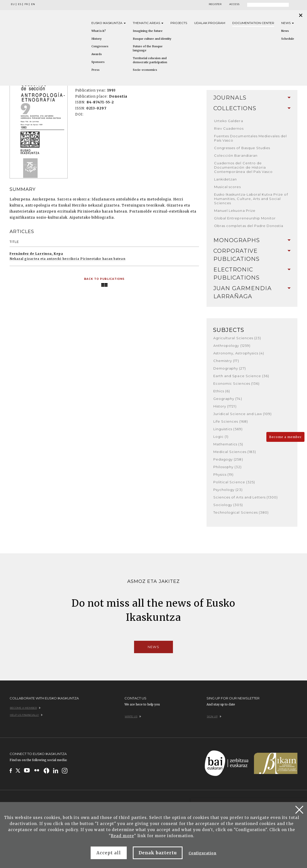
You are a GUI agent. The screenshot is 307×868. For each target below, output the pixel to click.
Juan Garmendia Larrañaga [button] (252, 292)
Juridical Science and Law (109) (242, 414)
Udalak (210, 23)
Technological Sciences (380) (241, 512)
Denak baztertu (158, 853)
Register (215, 4)
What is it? (99, 31)
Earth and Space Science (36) (241, 376)
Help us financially (26, 715)
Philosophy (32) (227, 467)
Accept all (109, 853)
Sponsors (98, 62)
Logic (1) (221, 437)
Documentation (253, 23)
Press (95, 70)
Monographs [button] (252, 240)
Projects (179, 23)
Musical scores (227, 187)
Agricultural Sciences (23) (237, 338)
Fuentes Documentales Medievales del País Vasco (250, 138)
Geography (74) (228, 399)
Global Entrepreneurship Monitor (245, 218)
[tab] (252, 98)
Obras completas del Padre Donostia (249, 226)
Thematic (148, 23)
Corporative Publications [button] (252, 255)
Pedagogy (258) (228, 459)
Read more (122, 836)
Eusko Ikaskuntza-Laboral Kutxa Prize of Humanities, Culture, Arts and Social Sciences (251, 199)
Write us (133, 716)
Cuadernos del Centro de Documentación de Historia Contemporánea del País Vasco (243, 167)
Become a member (285, 437)
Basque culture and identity (152, 39)
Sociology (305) (228, 505)
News (288, 23)
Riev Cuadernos (229, 128)
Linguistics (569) (228, 429)
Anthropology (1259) (232, 346)
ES (20, 4)
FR (26, 4)
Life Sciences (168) (231, 421)
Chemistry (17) (226, 361)
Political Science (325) (234, 482)
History (96, 39)
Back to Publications (104, 279)
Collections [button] (252, 108)
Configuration (203, 853)
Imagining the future (148, 31)
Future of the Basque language (148, 48)
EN (33, 4)
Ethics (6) (222, 391)
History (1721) (225, 406)
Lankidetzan (225, 179)
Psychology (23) (228, 490)
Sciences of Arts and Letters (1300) (246, 497)
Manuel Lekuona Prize (235, 211)
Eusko (109, 23)
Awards (97, 54)
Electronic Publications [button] (252, 274)
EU (13, 4)
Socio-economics (145, 70)
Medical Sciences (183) (235, 452)
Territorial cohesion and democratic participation (150, 60)
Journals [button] (252, 98)
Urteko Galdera (229, 121)
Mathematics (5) (228, 444)
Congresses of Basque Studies (242, 148)
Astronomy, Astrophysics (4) (239, 353)
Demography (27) (230, 368)
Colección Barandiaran (236, 155)
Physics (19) (223, 474)
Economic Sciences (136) (236, 383)
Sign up (214, 716)
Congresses (100, 46)
